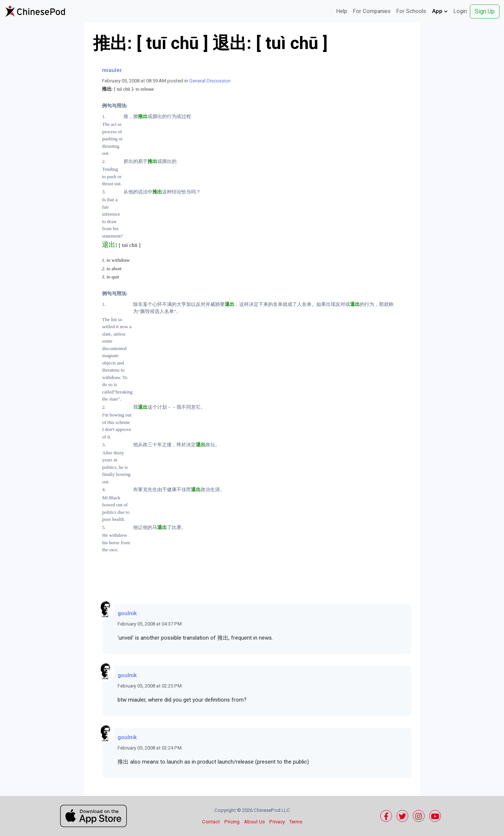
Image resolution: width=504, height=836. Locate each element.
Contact (211, 822)
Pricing (232, 822)
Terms (296, 822)
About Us (254, 822)
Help (342, 11)
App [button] (440, 11)
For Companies (372, 11)
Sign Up (485, 11)
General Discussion (210, 81)
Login (460, 11)
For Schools (411, 11)
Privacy (277, 822)
